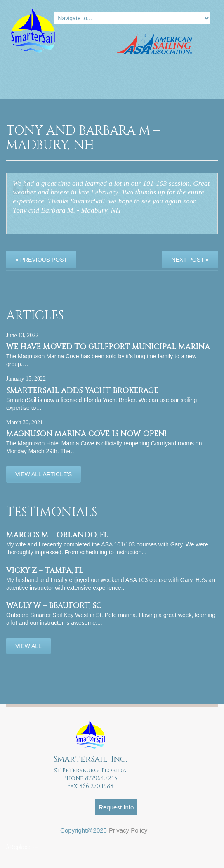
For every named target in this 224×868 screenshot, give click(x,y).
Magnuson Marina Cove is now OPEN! (86, 434)
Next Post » (190, 260)
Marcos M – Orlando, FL (57, 535)
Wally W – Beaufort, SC (54, 606)
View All (28, 646)
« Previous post (41, 260)
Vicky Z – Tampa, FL (45, 571)
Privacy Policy (128, 830)
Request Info (116, 807)
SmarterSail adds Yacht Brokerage (82, 391)
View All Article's (44, 474)
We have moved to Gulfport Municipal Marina (108, 347)
